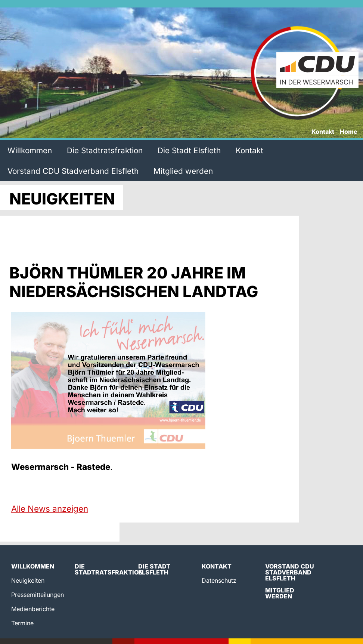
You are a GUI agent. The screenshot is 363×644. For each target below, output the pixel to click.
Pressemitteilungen (38, 595)
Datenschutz (219, 580)
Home (349, 132)
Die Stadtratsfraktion (105, 150)
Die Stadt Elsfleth (189, 150)
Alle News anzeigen (50, 509)
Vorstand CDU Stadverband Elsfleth (73, 171)
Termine (22, 623)
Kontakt (323, 132)
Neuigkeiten (28, 580)
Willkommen (30, 150)
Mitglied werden (183, 171)
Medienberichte (33, 609)
